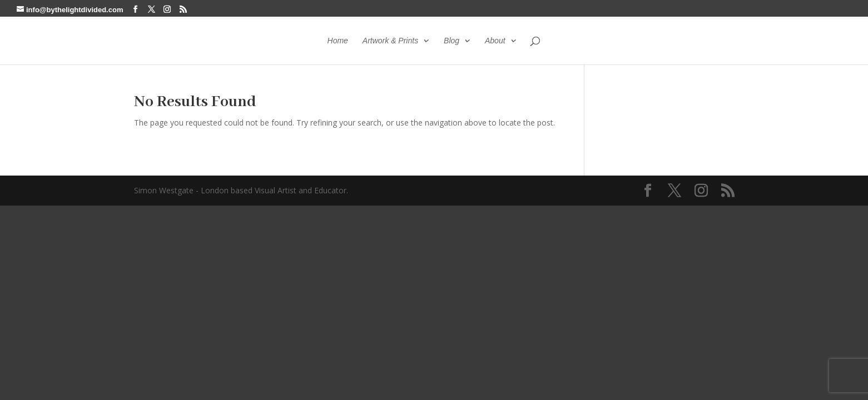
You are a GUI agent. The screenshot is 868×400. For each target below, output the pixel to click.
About (495, 41)
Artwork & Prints (390, 41)
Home (338, 41)
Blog (452, 41)
